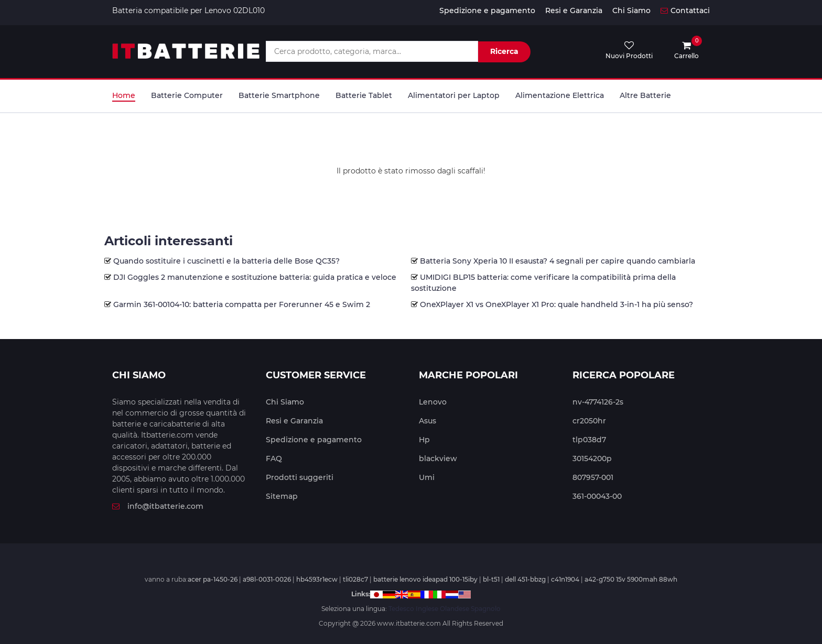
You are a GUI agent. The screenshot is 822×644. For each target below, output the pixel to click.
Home (124, 95)
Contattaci (685, 10)
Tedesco (401, 609)
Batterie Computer (187, 95)
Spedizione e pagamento (487, 10)
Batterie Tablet (364, 95)
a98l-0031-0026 (267, 579)
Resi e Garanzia (574, 10)
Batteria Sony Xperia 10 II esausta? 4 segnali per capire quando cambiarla (558, 261)
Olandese (455, 609)
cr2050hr (589, 421)
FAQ (274, 459)
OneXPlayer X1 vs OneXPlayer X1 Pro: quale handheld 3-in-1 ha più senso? (556, 304)
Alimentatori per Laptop (454, 95)
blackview (438, 459)
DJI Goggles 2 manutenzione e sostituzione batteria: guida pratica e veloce (255, 277)
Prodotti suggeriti (300, 477)
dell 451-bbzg (525, 579)
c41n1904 (565, 579)
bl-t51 (491, 579)
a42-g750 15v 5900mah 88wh (631, 579)
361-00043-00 (597, 496)
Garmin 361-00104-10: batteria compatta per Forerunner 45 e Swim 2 (242, 304)
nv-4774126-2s (598, 402)
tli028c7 (355, 579)
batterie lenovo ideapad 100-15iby (425, 579)
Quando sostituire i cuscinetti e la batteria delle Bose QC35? (226, 261)
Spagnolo (486, 609)
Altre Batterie (645, 95)
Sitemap (282, 496)
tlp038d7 (589, 440)
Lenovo (433, 402)
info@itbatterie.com (158, 506)
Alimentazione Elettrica (560, 95)
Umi (427, 477)
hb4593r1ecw (317, 579)
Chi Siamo (631, 10)
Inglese (427, 609)
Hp (424, 440)
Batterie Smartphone (279, 95)
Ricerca (504, 51)
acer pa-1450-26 (213, 579)
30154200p (592, 459)
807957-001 (593, 477)
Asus (428, 421)
